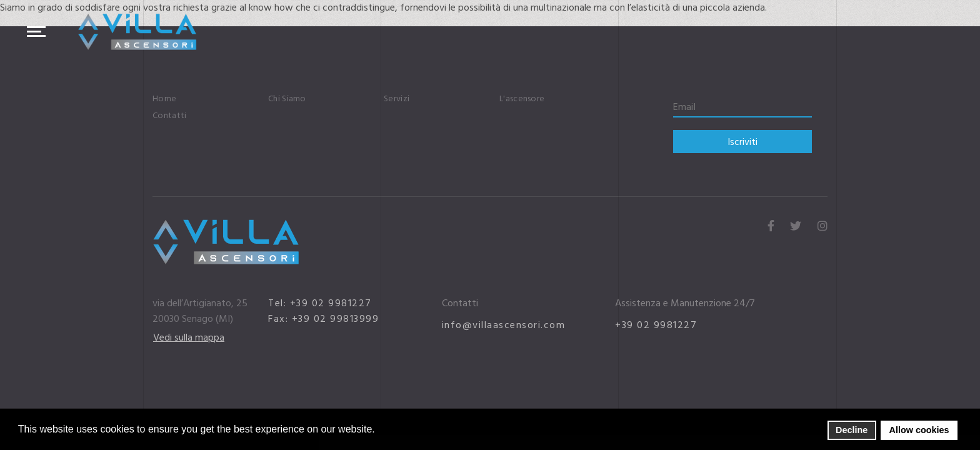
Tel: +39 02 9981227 (320, 303)
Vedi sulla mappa (189, 337)
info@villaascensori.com (504, 325)
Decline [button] (852, 430)
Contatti (169, 116)
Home (164, 99)
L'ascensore (522, 99)
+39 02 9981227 (656, 325)
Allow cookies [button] (919, 430)
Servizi (397, 99)
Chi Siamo (287, 99)
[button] (378, 430)
